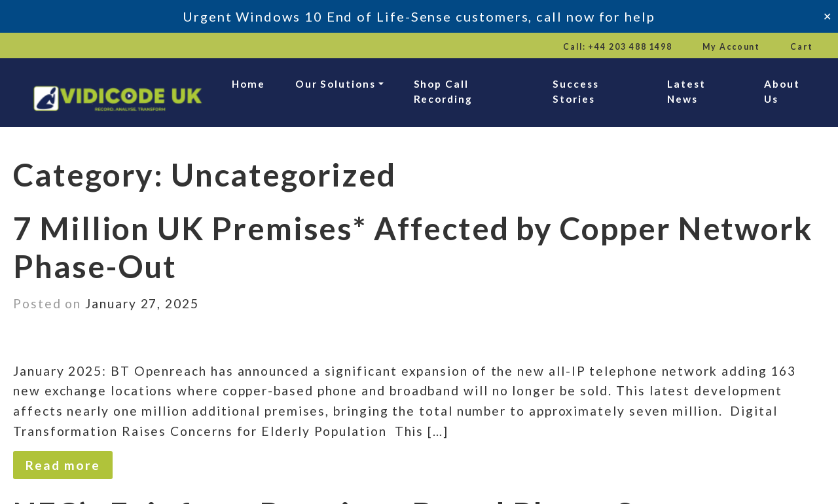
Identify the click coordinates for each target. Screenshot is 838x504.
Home (248, 84)
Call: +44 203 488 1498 (618, 47)
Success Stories (575, 91)
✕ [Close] (827, 16)
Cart (802, 47)
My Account (731, 47)
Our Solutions (336, 84)
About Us (782, 91)
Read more (63, 465)
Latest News (686, 91)
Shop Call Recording (443, 91)
